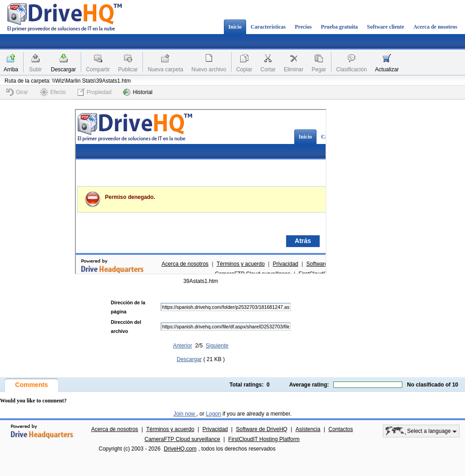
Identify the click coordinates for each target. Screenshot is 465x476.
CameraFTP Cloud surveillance (182, 439)
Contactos (341, 429)
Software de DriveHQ (262, 429)
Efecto (53, 92)
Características (268, 27)
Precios (303, 27)
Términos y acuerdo (170, 429)
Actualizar (387, 69)
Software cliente (386, 27)
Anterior (183, 346)
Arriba (11, 69)
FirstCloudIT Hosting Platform (264, 439)
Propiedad (95, 92)
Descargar (63, 69)
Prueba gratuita (339, 27)
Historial (138, 92)
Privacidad (215, 429)
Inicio (235, 27)
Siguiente (217, 346)
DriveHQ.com (180, 449)
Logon (213, 414)
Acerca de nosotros (435, 27)
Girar (17, 92)
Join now (185, 414)
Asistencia (308, 429)
